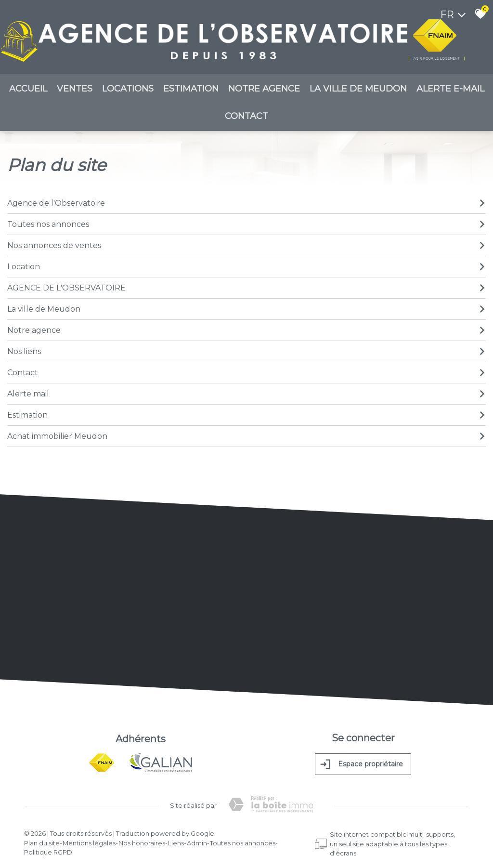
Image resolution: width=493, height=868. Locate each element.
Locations (128, 91)
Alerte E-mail (450, 91)
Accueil (28, 91)
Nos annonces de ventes (246, 247)
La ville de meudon (358, 91)
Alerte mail (246, 395)
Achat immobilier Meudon (246, 438)
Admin (197, 839)
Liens (176, 839)
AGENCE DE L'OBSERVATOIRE (246, 289)
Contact (246, 118)
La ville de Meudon (246, 310)
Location (246, 268)
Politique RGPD (48, 849)
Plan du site (42, 839)
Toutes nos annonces (246, 226)
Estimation (191, 91)
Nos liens (246, 353)
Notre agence (264, 91)
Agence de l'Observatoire (246, 204)
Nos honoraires (142, 839)
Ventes (75, 91)
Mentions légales (89, 839)
